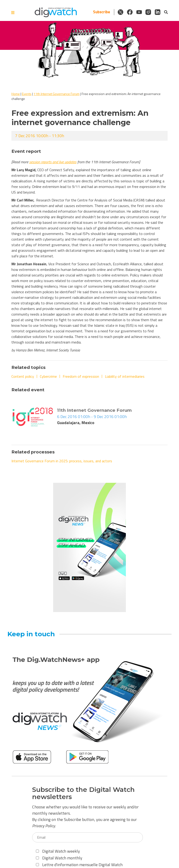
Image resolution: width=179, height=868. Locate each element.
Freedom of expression (81, 376)
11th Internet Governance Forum (57, 94)
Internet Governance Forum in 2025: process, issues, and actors (62, 461)
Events (27, 94)
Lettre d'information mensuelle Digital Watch (79, 865)
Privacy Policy (44, 826)
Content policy (23, 376)
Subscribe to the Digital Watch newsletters (83, 793)
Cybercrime (48, 376)
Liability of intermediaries (125, 376)
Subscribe (101, 12)
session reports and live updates (53, 162)
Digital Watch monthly (59, 858)
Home (16, 94)
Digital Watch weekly (58, 851)
